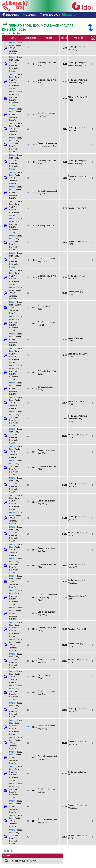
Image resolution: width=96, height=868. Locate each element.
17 (28, 502)
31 (28, 837)
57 (28, 677)
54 (28, 645)
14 (28, 373)
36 (28, 743)
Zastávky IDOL (10, 15)
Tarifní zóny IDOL (48, 15)
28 (28, 710)
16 (28, 419)
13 (28, 355)
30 (28, 773)
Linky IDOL (29, 15)
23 (28, 661)
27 (28, 727)
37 (28, 758)
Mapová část (69, 15)
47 (28, 308)
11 (28, 324)
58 (28, 403)
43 (28, 192)
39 (28, 821)
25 (28, 693)
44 (28, 178)
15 (28, 436)
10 (28, 129)
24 (28, 582)
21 (28, 597)
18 (28, 468)
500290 (12, 43)
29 (28, 791)
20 (28, 485)
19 (28, 534)
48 (28, 339)
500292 (12, 57)
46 (28, 293)
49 (28, 388)
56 (28, 807)
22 (28, 566)
